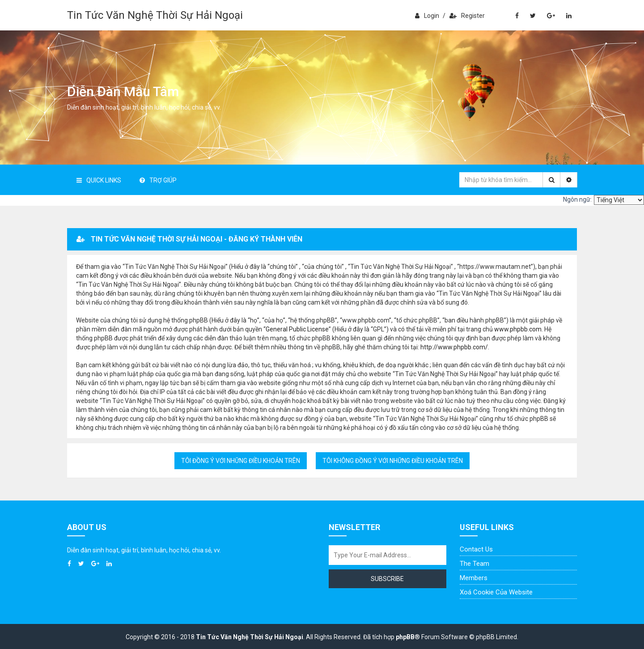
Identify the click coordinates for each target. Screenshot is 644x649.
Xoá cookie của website (496, 592)
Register (467, 16)
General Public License (297, 329)
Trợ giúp (158, 180)
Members (474, 578)
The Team (475, 564)
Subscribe (387, 579)
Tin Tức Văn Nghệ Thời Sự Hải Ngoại (155, 15)
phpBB (405, 637)
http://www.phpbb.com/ (454, 347)
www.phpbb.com (518, 329)
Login (427, 16)
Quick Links (99, 180)
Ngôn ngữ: (577, 199)
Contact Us (476, 549)
